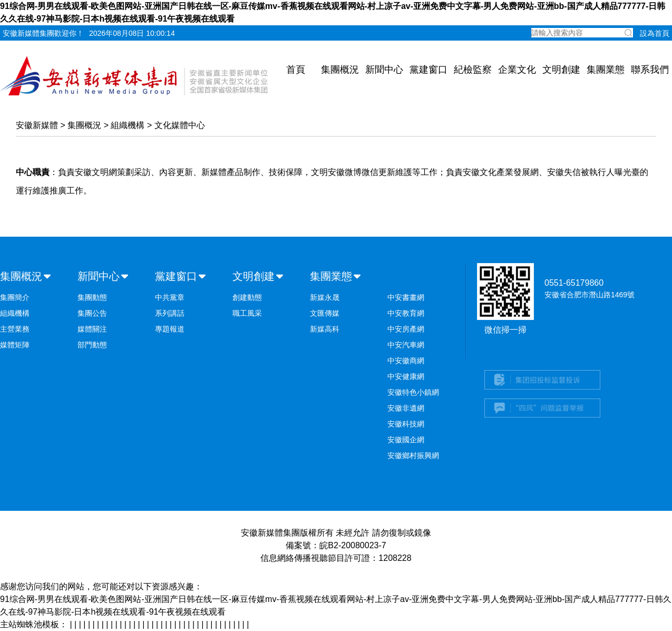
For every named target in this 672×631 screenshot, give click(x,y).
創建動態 (247, 297)
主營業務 (15, 329)
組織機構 (128, 125)
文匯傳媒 (325, 313)
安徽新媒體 (37, 125)
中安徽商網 (406, 361)
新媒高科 (325, 329)
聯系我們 (650, 70)
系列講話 (170, 313)
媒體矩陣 (15, 345)
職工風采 (247, 313)
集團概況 (340, 70)
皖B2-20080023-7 (353, 545)
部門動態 (92, 345)
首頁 (296, 70)
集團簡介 (15, 297)
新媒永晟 (325, 297)
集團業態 (606, 70)
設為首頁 (655, 33)
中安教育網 (406, 313)
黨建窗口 (428, 70)
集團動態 (92, 297)
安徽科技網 (406, 424)
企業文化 (517, 70)
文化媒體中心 (180, 125)
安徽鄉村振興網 (413, 455)
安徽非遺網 (406, 408)
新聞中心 (384, 70)
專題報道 (170, 329)
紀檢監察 (473, 70)
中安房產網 (406, 329)
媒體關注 (92, 329)
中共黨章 (170, 297)
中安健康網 (406, 376)
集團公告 (92, 313)
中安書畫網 (406, 297)
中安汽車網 (406, 345)
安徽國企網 (406, 440)
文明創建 (561, 70)
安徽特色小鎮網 (413, 392)
